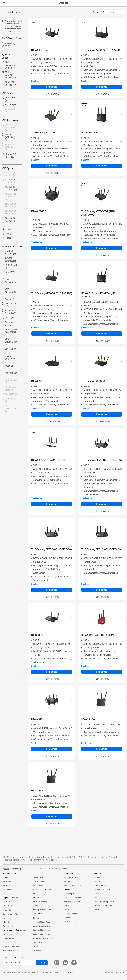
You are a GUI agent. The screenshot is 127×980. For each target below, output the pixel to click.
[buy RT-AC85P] (37, 791)
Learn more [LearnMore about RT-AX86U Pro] (102, 166)
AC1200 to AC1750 (10, 174)
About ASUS (99, 877)
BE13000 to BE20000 (11, 212)
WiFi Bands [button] (12, 93)
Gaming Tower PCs (10, 914)
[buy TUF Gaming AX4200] (43, 133)
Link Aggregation (11, 282)
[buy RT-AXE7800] (39, 211)
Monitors (6, 902)
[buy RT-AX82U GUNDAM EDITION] (49, 460)
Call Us (66, 910)
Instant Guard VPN (10, 359)
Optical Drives (38, 881)
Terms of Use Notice (50, 972)
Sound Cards (38, 877)
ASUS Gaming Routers (11, 75)
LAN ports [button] (12, 229)
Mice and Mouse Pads (41, 922)
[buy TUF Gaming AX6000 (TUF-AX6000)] (102, 50)
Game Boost (11, 400)
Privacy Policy (67, 972)
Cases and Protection (41, 930)
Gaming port (11, 381)
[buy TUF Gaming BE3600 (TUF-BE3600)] (101, 549)
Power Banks (38, 942)
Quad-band (10, 110)
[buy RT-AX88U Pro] (39, 50)
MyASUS (67, 918)
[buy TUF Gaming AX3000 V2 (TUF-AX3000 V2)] (102, 213)
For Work (6, 886)
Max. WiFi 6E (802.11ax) (11, 147)
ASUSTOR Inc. (100, 898)
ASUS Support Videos (72, 922)
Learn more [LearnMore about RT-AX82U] (52, 414)
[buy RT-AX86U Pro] (89, 133)
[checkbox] (11, 65)
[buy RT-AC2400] (88, 719)
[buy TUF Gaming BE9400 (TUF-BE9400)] (102, 460)
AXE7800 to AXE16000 (10, 197)
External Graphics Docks (13, 946)
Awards (97, 881)
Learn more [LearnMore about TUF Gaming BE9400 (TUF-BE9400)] (102, 504)
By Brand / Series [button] (12, 56)
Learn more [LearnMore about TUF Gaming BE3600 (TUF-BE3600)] (102, 590)
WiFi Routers (38, 898)
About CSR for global (102, 890)
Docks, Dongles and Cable (43, 938)
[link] (64, 3)
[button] (4, 3)
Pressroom (98, 894)
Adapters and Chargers (42, 934)
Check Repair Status (72, 894)
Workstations (8, 926)
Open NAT (11, 394)
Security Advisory (71, 914)
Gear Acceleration (11, 409)
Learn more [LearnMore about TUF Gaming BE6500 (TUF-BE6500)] (52, 590)
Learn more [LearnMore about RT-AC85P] (52, 816)
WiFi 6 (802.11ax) (10, 137)
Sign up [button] (42, 963)
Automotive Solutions (72, 885)
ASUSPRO (68, 881)
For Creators (8, 890)
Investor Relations (101, 885)
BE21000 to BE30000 (11, 205)
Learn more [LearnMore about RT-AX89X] (52, 749)
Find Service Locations (73, 898)
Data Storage (38, 885)
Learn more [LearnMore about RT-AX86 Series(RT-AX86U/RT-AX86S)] (102, 334)
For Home (7, 882)
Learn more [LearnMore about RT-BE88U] (52, 672)
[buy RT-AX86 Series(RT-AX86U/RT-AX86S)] (102, 295)
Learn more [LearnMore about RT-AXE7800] (52, 248)
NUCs (5, 918)
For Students (8, 894)
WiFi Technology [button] (12, 120)
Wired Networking (40, 902)
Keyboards (37, 918)
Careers (97, 910)
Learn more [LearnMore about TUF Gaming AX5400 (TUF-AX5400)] (52, 334)
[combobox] (113, 12)
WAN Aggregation (11, 292)
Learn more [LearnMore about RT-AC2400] (102, 749)
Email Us (67, 906)
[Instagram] (57, 963)
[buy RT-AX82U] (37, 381)
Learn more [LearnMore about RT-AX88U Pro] (52, 87)
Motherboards (9, 934)
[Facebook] (74, 963)
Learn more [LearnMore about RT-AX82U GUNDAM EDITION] (52, 504)
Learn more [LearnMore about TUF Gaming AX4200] (52, 166)
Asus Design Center (71, 877)
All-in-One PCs (9, 906)
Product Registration (72, 902)
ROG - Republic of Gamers (10, 65)
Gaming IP (37, 950)
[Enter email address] (19, 963)
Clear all (19, 38)
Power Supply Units (10, 951)
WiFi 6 (35, 894)
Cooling (6, 942)
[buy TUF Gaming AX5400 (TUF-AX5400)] (52, 293)
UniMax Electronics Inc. (103, 906)
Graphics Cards (9, 938)
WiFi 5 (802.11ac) (10, 127)
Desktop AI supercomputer (43, 910)
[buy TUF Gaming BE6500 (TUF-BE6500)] (51, 549)
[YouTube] (65, 963)
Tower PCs (7, 910)
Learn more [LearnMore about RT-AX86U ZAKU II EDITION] (102, 672)
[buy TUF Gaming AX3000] (93, 381)
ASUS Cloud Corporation (104, 902)
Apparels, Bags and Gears (43, 926)
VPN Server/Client (11, 342)
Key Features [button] (12, 247)
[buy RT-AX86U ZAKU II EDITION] (97, 635)
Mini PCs (6, 922)
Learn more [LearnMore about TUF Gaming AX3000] (102, 414)
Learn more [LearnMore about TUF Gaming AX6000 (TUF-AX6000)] (102, 87)
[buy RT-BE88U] (37, 635)
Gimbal (35, 946)
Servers (36, 906)
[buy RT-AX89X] (37, 719)
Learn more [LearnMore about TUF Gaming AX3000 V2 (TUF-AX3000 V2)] (102, 248)
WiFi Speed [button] (12, 168)
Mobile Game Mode (11, 389)
